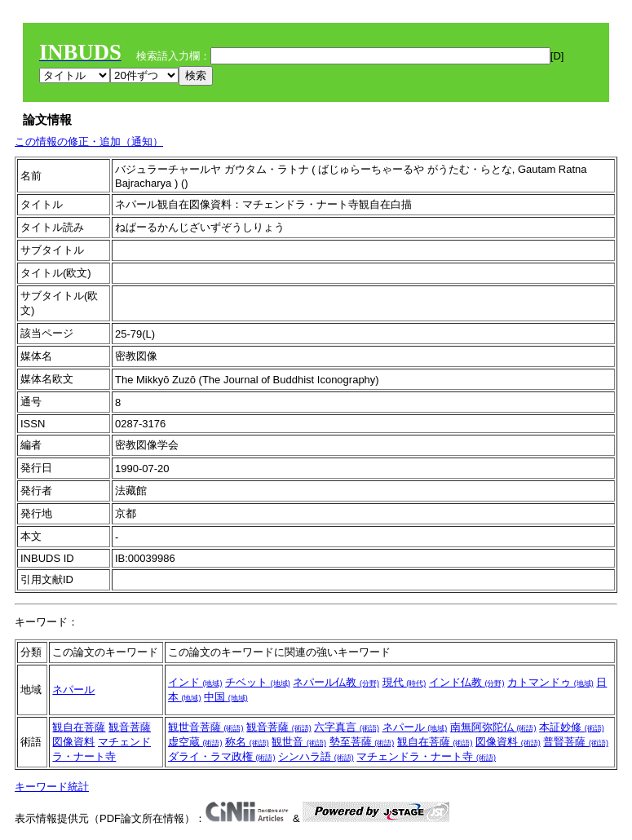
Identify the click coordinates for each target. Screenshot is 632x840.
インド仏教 (467, 682)
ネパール (73, 690)
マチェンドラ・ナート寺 (426, 756)
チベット (258, 682)
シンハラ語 (316, 756)
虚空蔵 (195, 742)
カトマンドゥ (550, 682)
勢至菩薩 (362, 742)
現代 (404, 682)
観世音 (299, 742)
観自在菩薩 (79, 727)
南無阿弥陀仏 (493, 727)
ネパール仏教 (336, 682)
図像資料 (73, 742)
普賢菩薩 (576, 742)
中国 (226, 697)
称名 (247, 742)
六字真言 (347, 727)
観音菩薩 (130, 727)
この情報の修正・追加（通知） (89, 141)
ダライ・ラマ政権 (222, 756)
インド (195, 682)
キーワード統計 (52, 787)
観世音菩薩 (206, 727)
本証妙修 (572, 727)
